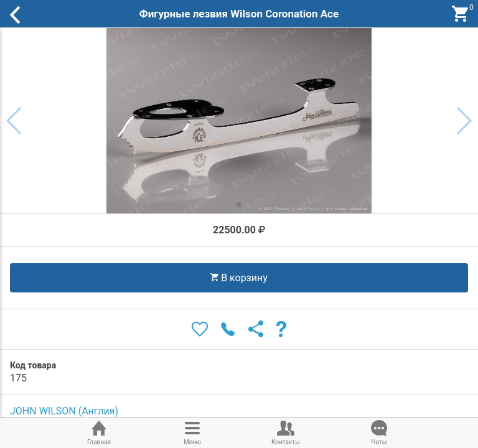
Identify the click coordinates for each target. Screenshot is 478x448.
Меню (192, 432)
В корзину (239, 278)
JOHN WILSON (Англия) (64, 411)
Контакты (286, 432)
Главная (99, 432)
